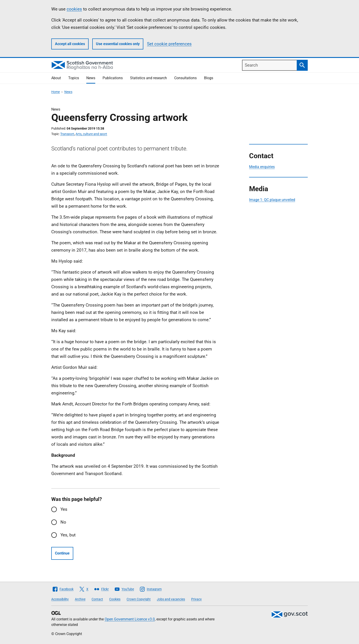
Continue (62, 553)
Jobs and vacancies (171, 599)
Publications (113, 78)
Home (56, 92)
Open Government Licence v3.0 (130, 619)
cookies (74, 9)
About (56, 78)
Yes (64, 509)
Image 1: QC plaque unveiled (272, 200)
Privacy (196, 599)
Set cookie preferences (169, 44)
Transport (67, 134)
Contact (97, 599)
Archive (80, 599)
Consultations (185, 78)
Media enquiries (262, 167)
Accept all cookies (70, 44)
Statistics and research (148, 78)
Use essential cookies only (118, 44)
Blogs (209, 78)
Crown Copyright (139, 599)
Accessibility (60, 599)
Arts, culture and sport (91, 134)
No (63, 522)
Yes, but (68, 535)
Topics (74, 78)
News (91, 78)
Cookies (115, 599)
